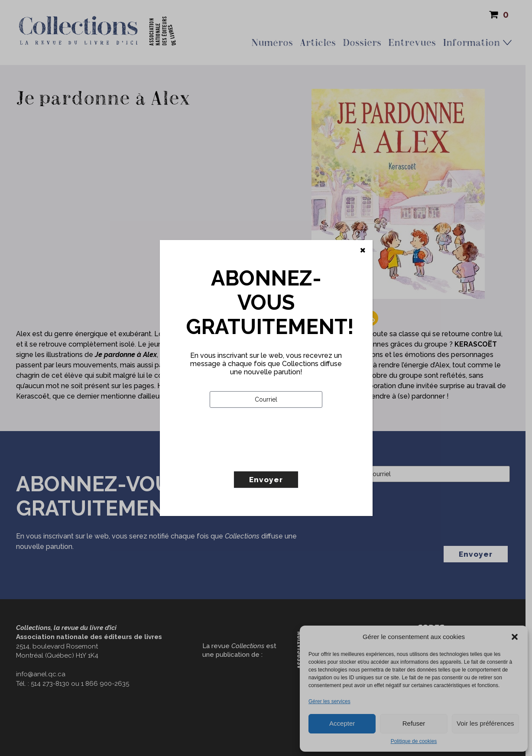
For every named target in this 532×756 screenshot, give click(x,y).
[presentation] (276, 457)
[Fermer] (363, 250)
